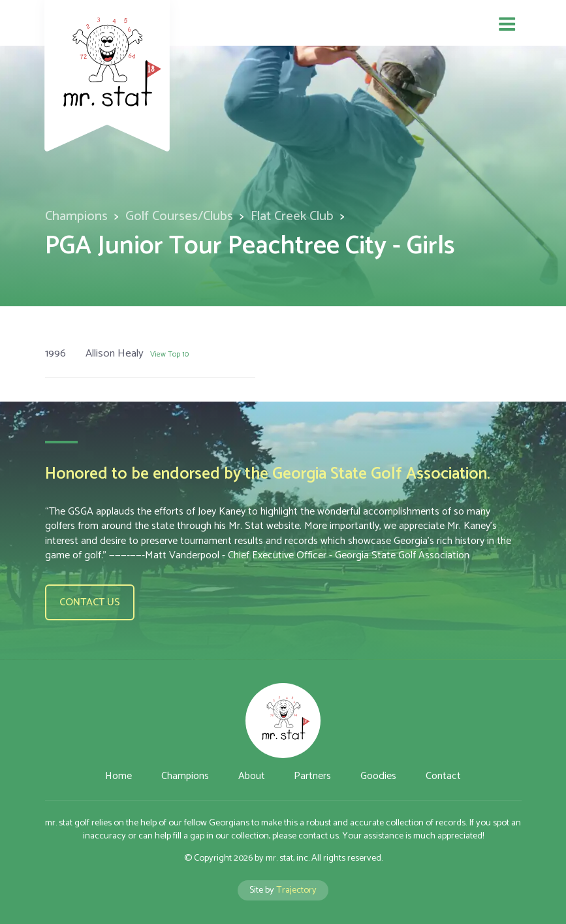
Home (118, 776)
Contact (443, 776)
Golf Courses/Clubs (179, 216)
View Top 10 (169, 354)
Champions (76, 216)
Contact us (90, 602)
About (252, 776)
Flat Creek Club (292, 216)
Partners (312, 776)
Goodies (378, 776)
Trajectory (296, 890)
